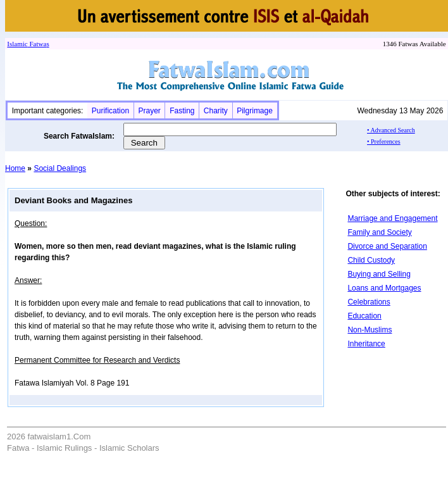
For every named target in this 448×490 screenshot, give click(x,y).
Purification (110, 111)
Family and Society (379, 232)
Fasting (182, 111)
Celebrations (369, 302)
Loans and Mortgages (384, 288)
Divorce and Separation (387, 246)
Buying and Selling (379, 274)
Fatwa (37, 44)
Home (15, 168)
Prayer (149, 111)
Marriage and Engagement (392, 218)
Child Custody (371, 260)
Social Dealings (60, 168)
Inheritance (366, 344)
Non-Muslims (370, 330)
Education (364, 316)
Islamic (17, 44)
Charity (216, 111)
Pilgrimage (255, 111)
